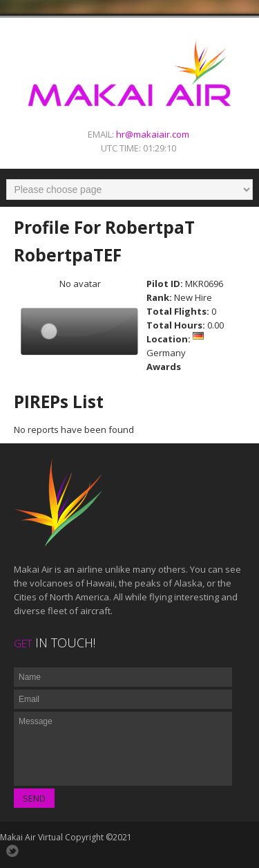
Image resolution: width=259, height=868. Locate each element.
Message (123, 749)
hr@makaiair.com (153, 134)
